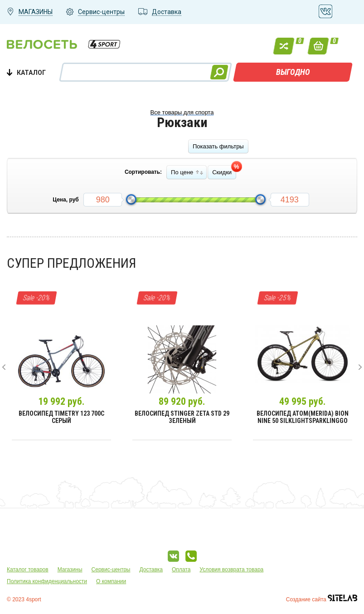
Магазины (70, 570)
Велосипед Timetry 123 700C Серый (61, 417)
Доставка (151, 570)
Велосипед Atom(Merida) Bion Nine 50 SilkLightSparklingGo (303, 417)
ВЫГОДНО (293, 72)
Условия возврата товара (231, 570)
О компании (111, 581)
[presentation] (4, 367)
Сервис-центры (111, 570)
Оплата (181, 570)
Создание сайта (322, 599)
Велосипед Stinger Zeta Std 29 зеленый (182, 417)
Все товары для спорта (182, 112)
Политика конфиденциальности (47, 581)
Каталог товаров (28, 570)
